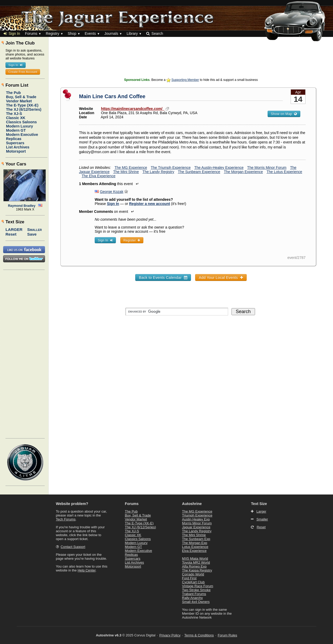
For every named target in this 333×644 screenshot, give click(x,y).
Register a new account (150, 204)
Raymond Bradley (22, 206)
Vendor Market (19, 101)
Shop (72, 34)
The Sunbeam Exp (196, 539)
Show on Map (284, 114)
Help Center (87, 570)
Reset (11, 234)
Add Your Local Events (221, 277)
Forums (31, 34)
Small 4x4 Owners (196, 602)
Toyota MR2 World (196, 562)
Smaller (35, 229)
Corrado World (193, 574)
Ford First (189, 578)
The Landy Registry (158, 172)
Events (90, 34)
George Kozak (112, 192)
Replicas (14, 139)
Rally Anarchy (192, 598)
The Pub (13, 93)
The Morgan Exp (195, 543)
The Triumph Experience (171, 168)
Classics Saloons (21, 122)
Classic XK (16, 118)
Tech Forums (66, 519)
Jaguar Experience (196, 527)
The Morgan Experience (243, 172)
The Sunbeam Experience (199, 172)
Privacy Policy (170, 635)
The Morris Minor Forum (267, 168)
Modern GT (16, 130)
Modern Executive (22, 135)
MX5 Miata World (195, 559)
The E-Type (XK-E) (22, 105)
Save (32, 234)
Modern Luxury (19, 126)
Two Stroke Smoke (196, 590)
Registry (52, 34)
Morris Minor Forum (197, 523)
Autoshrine (192, 504)
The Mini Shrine (126, 172)
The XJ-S (14, 114)
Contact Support (73, 547)
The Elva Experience (98, 176)
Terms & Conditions (199, 635)
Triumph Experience (197, 515)
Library (132, 34)
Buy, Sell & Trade (21, 97)
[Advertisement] (191, 64)
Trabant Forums (194, 594)
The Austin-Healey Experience (219, 168)
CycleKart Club (193, 582)
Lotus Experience (195, 547)
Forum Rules (227, 635)
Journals (111, 34)
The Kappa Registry (197, 570)
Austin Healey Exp (196, 519)
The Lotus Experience (284, 172)
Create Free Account (23, 72)
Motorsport (16, 151)
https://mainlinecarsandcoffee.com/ (133, 109)
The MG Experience (131, 168)
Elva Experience (194, 551)
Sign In (12, 34)
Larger (14, 229)
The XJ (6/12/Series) (24, 109)
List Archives (18, 147)
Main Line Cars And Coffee (112, 96)
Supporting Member (185, 80)
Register (132, 240)
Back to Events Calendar (163, 277)
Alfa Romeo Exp (194, 566)
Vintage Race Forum (198, 586)
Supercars (15, 143)
